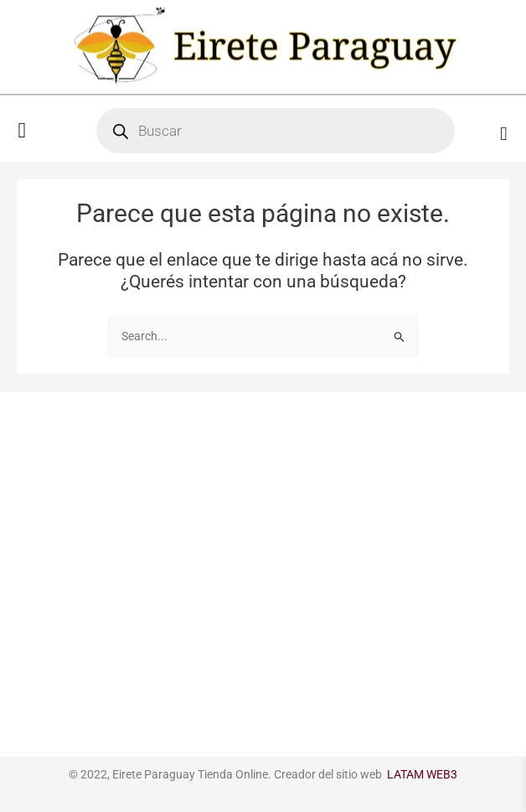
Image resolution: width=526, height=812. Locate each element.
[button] (22, 131)
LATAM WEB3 (422, 774)
